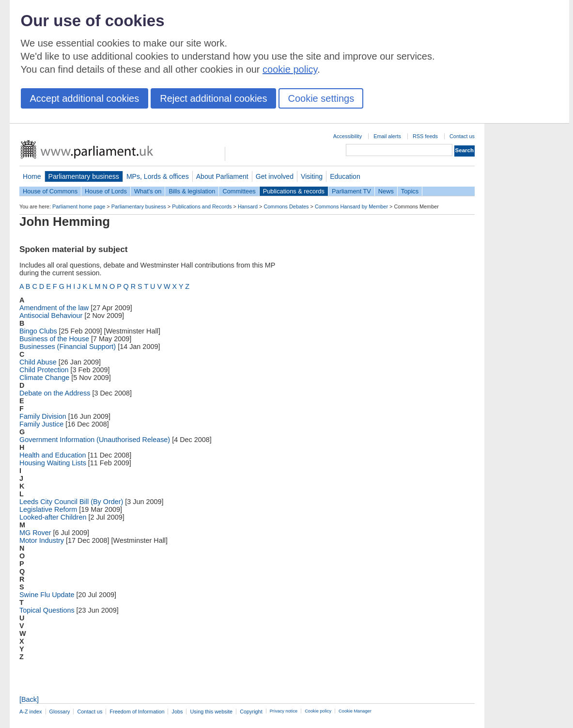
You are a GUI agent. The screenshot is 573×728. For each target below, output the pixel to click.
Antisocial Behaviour (51, 316)
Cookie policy (318, 711)
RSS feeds (425, 136)
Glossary (60, 712)
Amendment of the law (54, 308)
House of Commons (50, 191)
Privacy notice (284, 711)
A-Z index (31, 712)
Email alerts (387, 136)
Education (345, 176)
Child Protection (44, 370)
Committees (239, 191)
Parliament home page (79, 206)
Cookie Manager (355, 711)
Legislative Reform (48, 509)
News (386, 191)
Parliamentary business (84, 176)
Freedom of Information (137, 712)
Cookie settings (321, 98)
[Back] (29, 699)
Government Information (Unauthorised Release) (95, 440)
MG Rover (35, 533)
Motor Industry (42, 540)
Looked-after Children (53, 517)
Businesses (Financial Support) (68, 347)
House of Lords (106, 191)
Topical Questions (47, 610)
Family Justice (41, 424)
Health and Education (53, 455)
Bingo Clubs (38, 331)
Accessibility (348, 136)
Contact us (462, 136)
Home (32, 176)
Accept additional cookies (85, 98)
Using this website (211, 712)
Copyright (251, 712)
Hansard (248, 206)
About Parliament (222, 176)
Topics (410, 191)
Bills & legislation (192, 191)
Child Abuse (38, 362)
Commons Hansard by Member (351, 206)
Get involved (275, 176)
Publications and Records (202, 206)
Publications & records (294, 191)
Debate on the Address (55, 393)
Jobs (177, 712)
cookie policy (290, 69)
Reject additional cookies (213, 98)
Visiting (312, 176)
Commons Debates (286, 206)
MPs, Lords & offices (158, 176)
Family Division (43, 416)
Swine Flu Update (47, 595)
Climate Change (44, 378)
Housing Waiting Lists (53, 463)
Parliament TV (351, 191)
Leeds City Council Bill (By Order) (71, 502)
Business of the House (54, 339)
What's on (148, 191)
